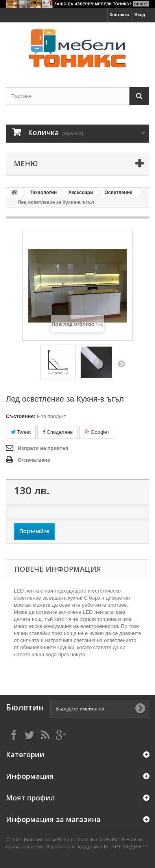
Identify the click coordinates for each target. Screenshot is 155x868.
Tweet (21, 432)
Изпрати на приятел (43, 448)
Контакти (119, 15)
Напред (121, 363)
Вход (140, 15)
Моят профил (30, 798)
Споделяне (58, 432)
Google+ (97, 432)
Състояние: (21, 416)
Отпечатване (34, 460)
